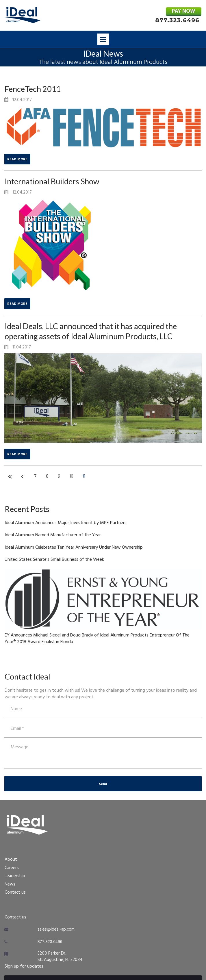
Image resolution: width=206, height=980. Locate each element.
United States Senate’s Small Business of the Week (54, 560)
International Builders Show (52, 181)
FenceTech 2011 (33, 89)
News (10, 884)
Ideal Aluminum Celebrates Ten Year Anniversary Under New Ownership (74, 547)
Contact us (15, 892)
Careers (12, 868)
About (11, 860)
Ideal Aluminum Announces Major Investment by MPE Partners (66, 523)
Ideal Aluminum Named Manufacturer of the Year (53, 535)
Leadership (15, 876)
